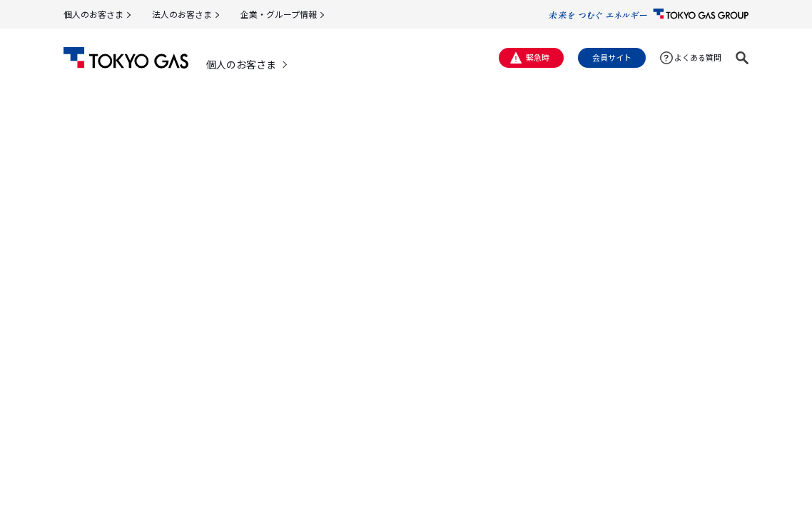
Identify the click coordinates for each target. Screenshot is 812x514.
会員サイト (612, 57)
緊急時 (538, 57)
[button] (742, 58)
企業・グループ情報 (279, 14)
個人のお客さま (93, 14)
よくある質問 (698, 57)
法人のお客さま (182, 14)
